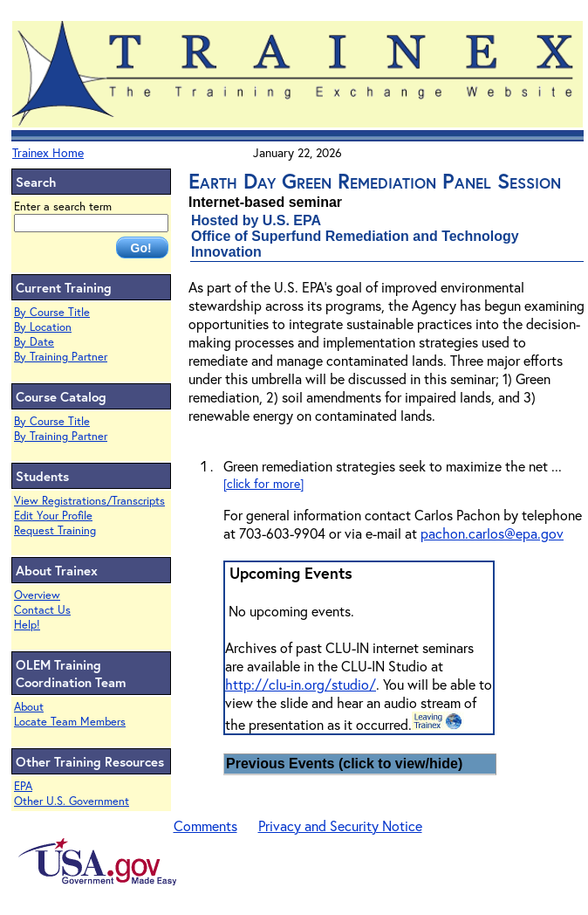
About (29, 707)
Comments (205, 826)
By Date (34, 342)
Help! (27, 625)
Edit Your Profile (53, 516)
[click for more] (263, 483)
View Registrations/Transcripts (89, 501)
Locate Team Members (70, 722)
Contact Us (42, 610)
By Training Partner (61, 357)
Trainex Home (48, 152)
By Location (43, 327)
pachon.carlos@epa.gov (492, 533)
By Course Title (52, 312)
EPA (23, 786)
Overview (37, 595)
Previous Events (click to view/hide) (344, 764)
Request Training (55, 530)
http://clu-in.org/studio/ (301, 684)
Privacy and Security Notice (340, 826)
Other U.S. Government (72, 801)
